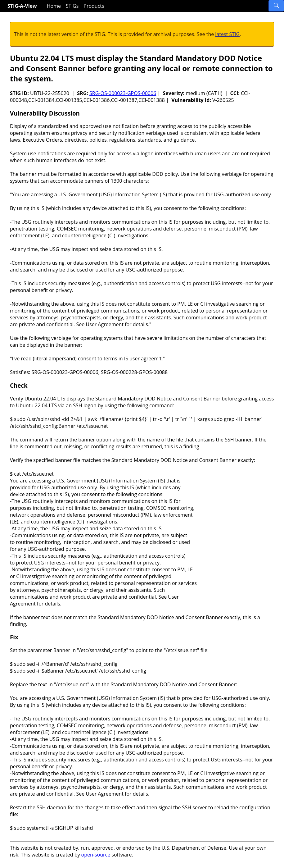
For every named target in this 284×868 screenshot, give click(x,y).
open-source (96, 855)
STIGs (72, 6)
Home (54, 6)
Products (94, 6)
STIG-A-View (22, 6)
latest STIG (227, 34)
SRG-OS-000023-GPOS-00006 (123, 93)
